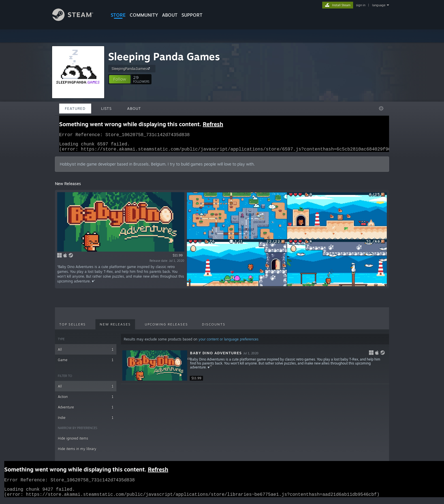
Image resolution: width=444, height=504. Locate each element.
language (379, 5)
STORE (118, 15)
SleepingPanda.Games (132, 68)
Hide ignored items (73, 442)
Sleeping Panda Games (164, 56)
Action (86, 400)
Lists (106, 108)
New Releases (115, 328)
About (170, 15)
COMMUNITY (144, 15)
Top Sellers (72, 328)
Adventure (86, 410)
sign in (361, 5)
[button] (120, 79)
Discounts (214, 328)
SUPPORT (192, 15)
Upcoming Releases (166, 328)
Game (86, 363)
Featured (75, 108)
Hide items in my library (77, 452)
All (86, 353)
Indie (86, 421)
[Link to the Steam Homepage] (77, 19)
